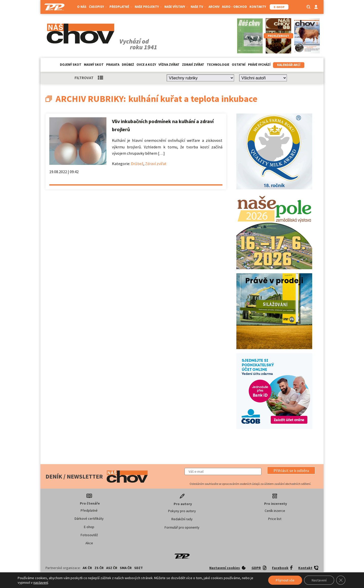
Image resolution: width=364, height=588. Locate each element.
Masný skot (94, 65)
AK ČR (87, 568)
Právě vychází (259, 65)
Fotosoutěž (89, 535)
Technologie (218, 65)
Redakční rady (182, 519)
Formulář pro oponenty (182, 527)
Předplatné (121, 7)
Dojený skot (71, 65)
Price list (275, 519)
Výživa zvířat (169, 65)
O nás (82, 7)
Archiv (214, 7)
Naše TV (198, 7)
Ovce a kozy (146, 65)
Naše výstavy (176, 7)
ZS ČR (99, 568)
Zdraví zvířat (193, 65)
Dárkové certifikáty (89, 518)
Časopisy (98, 7)
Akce (89, 543)
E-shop (89, 527)
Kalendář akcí (289, 65)
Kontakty (258, 7)
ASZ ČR (112, 568)
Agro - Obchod (234, 7)
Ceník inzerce (275, 511)
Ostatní (239, 65)
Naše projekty (148, 7)
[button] (291, 470)
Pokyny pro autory (182, 511)
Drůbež (128, 65)
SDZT (139, 568)
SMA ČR (126, 568)
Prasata (113, 65)
